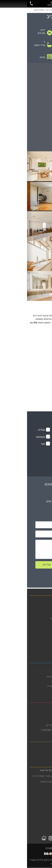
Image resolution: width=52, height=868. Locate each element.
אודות (46, 623)
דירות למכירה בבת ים (39, 716)
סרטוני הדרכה (42, 651)
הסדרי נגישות (42, 632)
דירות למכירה (43, 604)
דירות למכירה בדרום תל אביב (35, 686)
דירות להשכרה (42, 609)
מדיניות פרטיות (42, 637)
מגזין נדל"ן (44, 614)
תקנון (47, 642)
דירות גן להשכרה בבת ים (37, 721)
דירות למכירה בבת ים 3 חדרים (34, 725)
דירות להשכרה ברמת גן (38, 751)
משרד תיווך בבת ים (40, 707)
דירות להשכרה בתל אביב (37, 672)
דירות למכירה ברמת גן (38, 755)
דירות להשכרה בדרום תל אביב (34, 677)
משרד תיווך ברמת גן (39, 746)
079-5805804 (27, 502)
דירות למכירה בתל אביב (37, 691)
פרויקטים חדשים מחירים (36, 618)
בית (47, 600)
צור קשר (45, 647)
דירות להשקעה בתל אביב (37, 681)
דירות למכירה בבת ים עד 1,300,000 (31, 730)
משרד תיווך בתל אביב (38, 667)
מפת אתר (45, 628)
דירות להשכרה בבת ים (38, 711)
